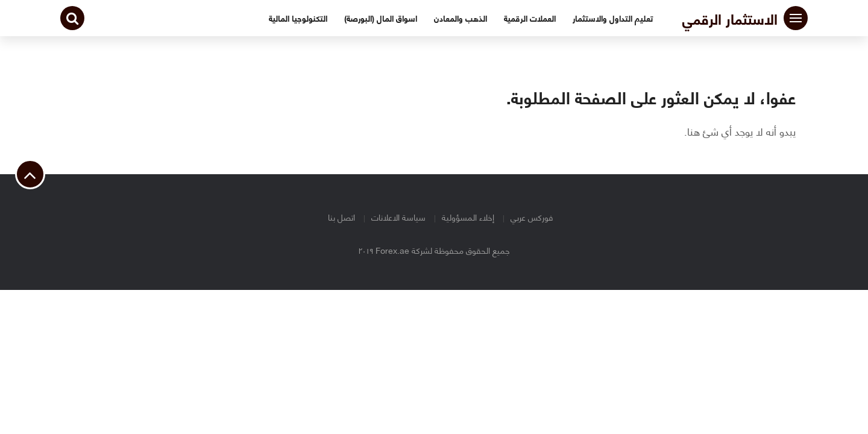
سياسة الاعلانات (398, 217)
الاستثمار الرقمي (730, 18)
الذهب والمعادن (461, 18)
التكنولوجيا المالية (298, 18)
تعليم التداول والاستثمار (613, 18)
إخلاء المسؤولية (468, 217)
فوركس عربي (532, 217)
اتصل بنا (341, 217)
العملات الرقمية (530, 18)
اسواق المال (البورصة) (381, 18)
